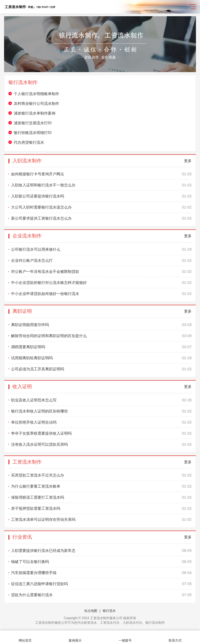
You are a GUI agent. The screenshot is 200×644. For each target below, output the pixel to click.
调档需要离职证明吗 (101, 347)
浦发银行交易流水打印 (33, 123)
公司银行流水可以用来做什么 (101, 249)
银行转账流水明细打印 (33, 133)
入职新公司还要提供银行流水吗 (101, 196)
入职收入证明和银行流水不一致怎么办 (101, 185)
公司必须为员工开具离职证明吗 (101, 369)
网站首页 (25, 637)
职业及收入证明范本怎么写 (101, 400)
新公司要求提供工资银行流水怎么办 (101, 218)
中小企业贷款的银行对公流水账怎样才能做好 (101, 283)
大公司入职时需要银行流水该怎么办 (101, 207)
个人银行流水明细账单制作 (36, 94)
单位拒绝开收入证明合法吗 (101, 422)
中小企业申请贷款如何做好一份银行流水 (101, 294)
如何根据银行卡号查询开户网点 (101, 174)
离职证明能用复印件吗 (101, 325)
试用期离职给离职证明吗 (101, 358)
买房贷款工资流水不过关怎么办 (101, 475)
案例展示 (75, 637)
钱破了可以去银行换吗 (101, 562)
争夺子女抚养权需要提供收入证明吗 (101, 433)
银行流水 (109, 611)
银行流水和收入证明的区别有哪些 (101, 411)
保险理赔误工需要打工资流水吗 (101, 497)
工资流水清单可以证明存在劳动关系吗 (101, 519)
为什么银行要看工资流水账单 (101, 486)
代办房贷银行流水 (29, 142)
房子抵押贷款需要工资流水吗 (101, 508)
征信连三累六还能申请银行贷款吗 (101, 584)
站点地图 (91, 611)
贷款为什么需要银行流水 (101, 595)
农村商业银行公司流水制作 (36, 103)
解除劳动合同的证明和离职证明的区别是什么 (101, 336)
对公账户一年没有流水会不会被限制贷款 (101, 271)
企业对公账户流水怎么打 (101, 260)
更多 (188, 161)
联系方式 (175, 637)
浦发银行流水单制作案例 (35, 113)
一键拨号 (125, 637)
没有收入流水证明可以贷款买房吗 (101, 444)
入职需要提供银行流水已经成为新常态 (101, 551)
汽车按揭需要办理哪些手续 (101, 573)
